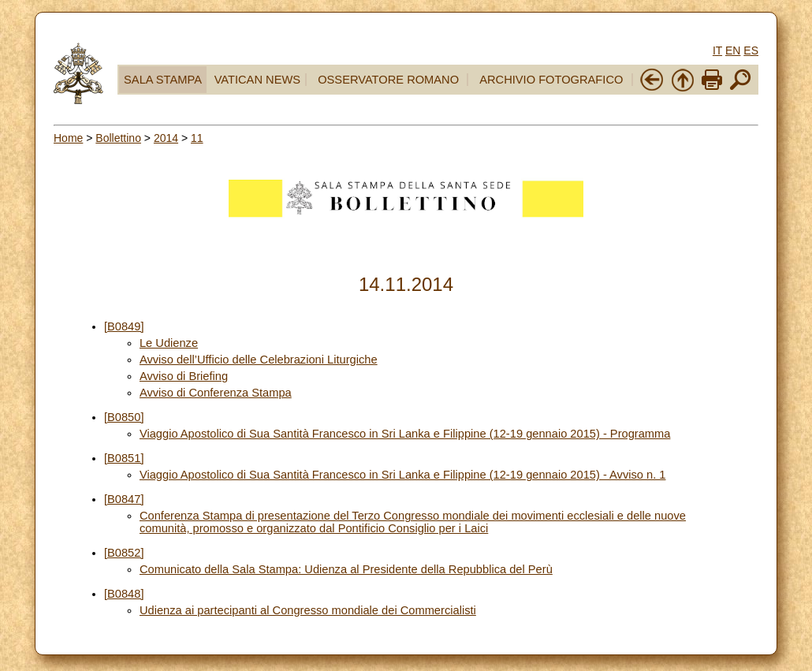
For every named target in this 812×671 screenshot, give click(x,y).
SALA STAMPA (163, 80)
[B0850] (124, 417)
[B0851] (124, 458)
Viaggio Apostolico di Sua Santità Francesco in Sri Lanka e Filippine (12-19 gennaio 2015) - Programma (405, 434)
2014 (166, 138)
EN (733, 50)
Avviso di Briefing (184, 376)
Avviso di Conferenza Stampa (216, 393)
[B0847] (124, 499)
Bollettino (118, 138)
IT (717, 50)
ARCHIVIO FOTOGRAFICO (551, 80)
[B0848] (124, 594)
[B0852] (124, 553)
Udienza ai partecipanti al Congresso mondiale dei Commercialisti (308, 610)
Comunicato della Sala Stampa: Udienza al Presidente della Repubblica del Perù (346, 569)
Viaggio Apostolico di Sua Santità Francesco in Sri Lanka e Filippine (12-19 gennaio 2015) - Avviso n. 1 (403, 475)
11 (197, 138)
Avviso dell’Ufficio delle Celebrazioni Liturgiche (259, 360)
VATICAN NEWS (257, 80)
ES (751, 50)
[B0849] (124, 326)
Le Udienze (169, 343)
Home (68, 138)
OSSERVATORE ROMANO (388, 80)
